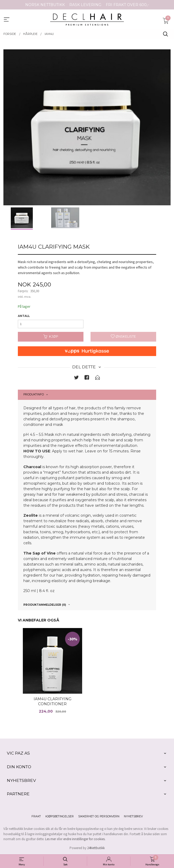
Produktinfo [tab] (34, 394)
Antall (24, 316)
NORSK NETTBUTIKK (45, 5)
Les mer (51, 839)
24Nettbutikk (96, 848)
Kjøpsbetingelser (60, 816)
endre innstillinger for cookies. (84, 839)
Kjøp (51, 336)
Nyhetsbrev (133, 816)
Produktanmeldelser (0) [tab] (45, 605)
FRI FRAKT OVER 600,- (127, 5)
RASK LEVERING (85, 5)
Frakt (36, 816)
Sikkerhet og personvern (99, 816)
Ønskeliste (123, 336)
